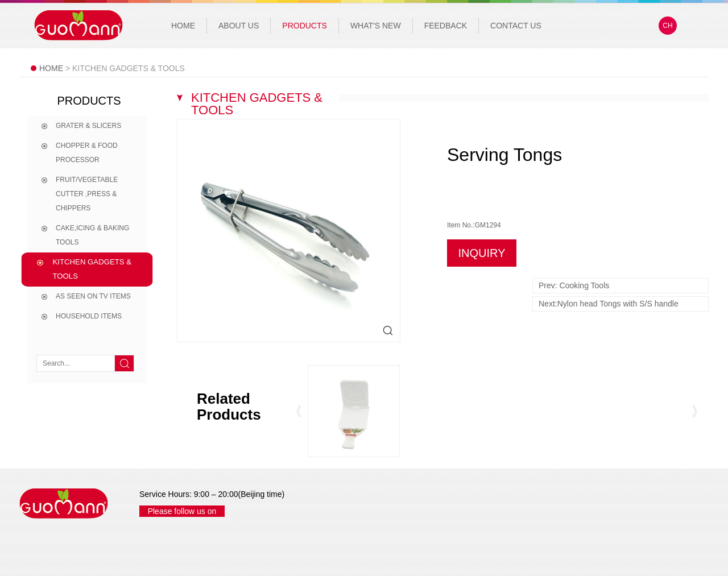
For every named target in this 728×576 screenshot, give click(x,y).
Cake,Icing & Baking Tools (92, 235)
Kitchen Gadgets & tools (92, 269)
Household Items (89, 316)
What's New (376, 26)
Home (183, 26)
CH (667, 26)
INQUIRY (482, 253)
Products (305, 26)
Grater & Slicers (88, 126)
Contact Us (516, 26)
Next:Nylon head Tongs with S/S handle (609, 304)
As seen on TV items (93, 296)
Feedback (446, 26)
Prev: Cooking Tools (574, 285)
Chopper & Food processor (87, 153)
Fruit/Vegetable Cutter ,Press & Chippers (87, 194)
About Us (239, 26)
